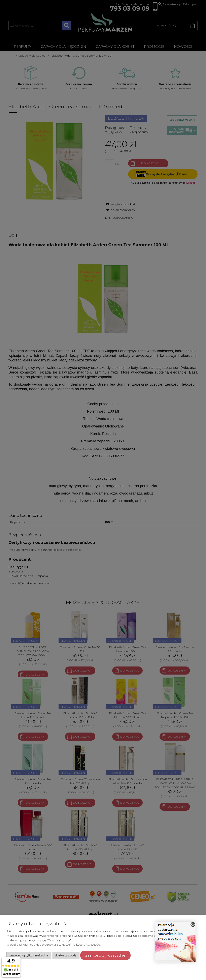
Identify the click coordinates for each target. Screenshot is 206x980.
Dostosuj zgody (66, 955)
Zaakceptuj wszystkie (105, 955)
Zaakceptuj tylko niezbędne (29, 955)
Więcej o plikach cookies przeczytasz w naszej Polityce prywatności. (54, 945)
